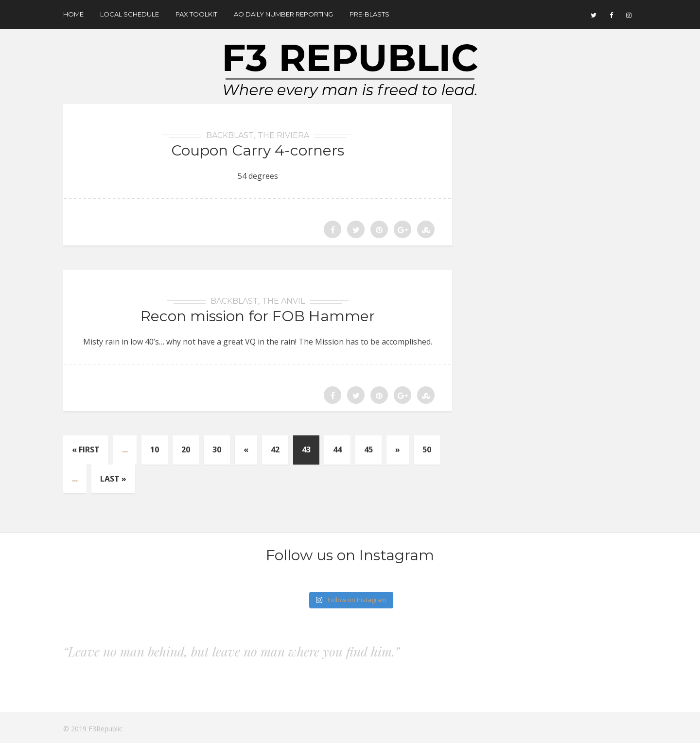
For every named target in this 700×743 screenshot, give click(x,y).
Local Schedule (130, 14)
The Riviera (283, 135)
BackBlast (230, 135)
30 (217, 449)
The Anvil (283, 301)
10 (155, 449)
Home (73, 14)
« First (86, 449)
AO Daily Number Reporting (283, 14)
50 (427, 449)
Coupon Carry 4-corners (258, 150)
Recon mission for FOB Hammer (258, 316)
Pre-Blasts (369, 14)
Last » (113, 479)
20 (186, 449)
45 (368, 449)
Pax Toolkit (196, 14)
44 (337, 449)
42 (275, 449)
